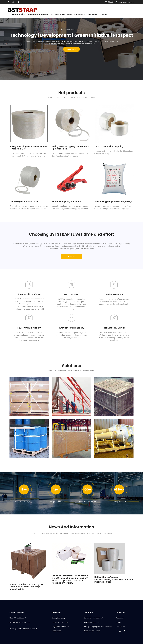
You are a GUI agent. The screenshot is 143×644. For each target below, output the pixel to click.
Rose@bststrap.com (126, 2)
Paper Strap (80, 14)
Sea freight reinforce (92, 622)
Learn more (71, 49)
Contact (103, 14)
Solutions (92, 14)
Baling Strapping (18, 14)
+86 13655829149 (110, 2)
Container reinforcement (93, 618)
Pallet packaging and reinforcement (98, 627)
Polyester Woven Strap (61, 14)
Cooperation (121, 627)
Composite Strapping (38, 14)
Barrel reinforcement (92, 631)
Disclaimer (120, 618)
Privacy (118, 622)
